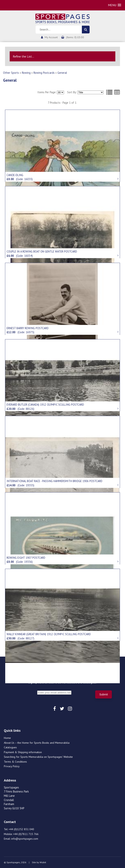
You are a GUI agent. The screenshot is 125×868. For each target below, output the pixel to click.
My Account (51, 37)
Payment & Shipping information (23, 752)
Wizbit (43, 862)
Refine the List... (23, 56)
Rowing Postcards (44, 73)
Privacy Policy (12, 766)
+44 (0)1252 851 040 (21, 829)
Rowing (26, 73)
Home (7, 738)
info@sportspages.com (25, 839)
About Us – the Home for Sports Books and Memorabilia (37, 743)
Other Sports (11, 73)
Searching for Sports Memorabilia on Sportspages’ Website (38, 757)
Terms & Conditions (15, 762)
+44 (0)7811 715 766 (26, 834)
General (62, 73)
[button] (115, 5)
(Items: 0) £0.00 (75, 37)
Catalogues (10, 747)
